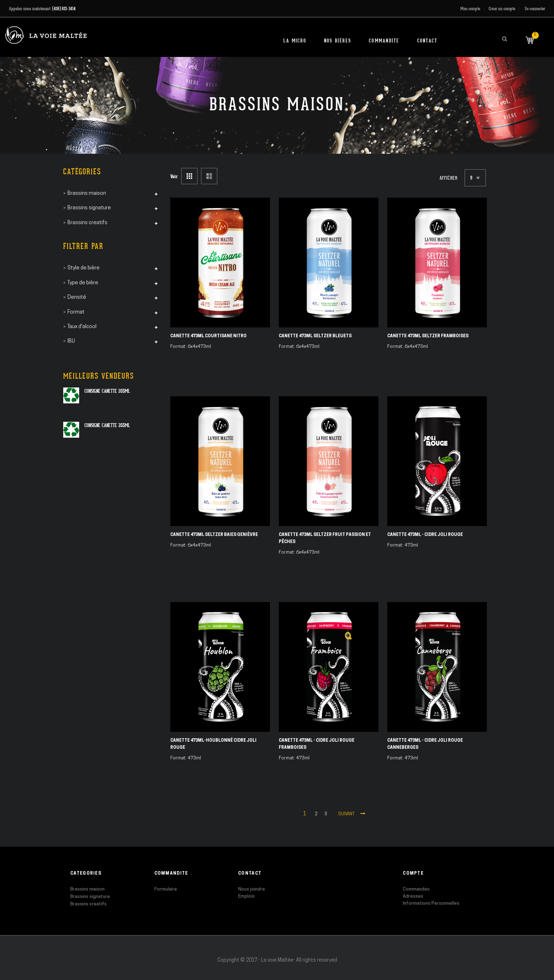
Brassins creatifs (89, 904)
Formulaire (166, 889)
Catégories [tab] (82, 172)
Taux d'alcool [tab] (82, 327)
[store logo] (46, 35)
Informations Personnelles (431, 903)
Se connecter (535, 9)
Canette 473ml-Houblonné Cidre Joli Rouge (213, 744)
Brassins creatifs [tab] (87, 223)
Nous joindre (252, 889)
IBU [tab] (71, 341)
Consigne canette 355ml (107, 391)
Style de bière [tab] (84, 268)
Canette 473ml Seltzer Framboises (428, 336)
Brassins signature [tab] (89, 208)
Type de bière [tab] (83, 283)
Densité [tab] (77, 297)
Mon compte (470, 9)
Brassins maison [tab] (87, 194)
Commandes (416, 889)
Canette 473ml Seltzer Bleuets (315, 336)
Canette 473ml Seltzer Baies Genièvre (214, 535)
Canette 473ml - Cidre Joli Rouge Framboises (317, 744)
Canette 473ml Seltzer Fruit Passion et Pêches (325, 538)
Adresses (413, 896)
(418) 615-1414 (64, 9)
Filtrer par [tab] (83, 246)
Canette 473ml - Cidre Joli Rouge (425, 535)
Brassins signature (90, 897)
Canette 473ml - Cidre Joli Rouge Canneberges (425, 744)
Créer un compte (502, 9)
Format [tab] (76, 312)
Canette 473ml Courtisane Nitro (208, 336)
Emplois (246, 896)
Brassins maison (87, 889)
